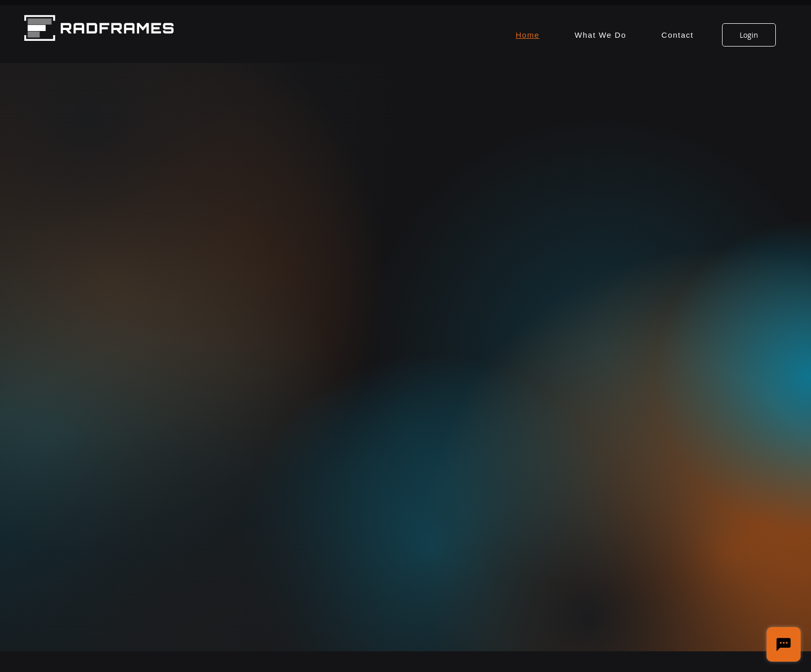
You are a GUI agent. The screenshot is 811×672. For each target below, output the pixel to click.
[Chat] (784, 644)
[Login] (749, 35)
